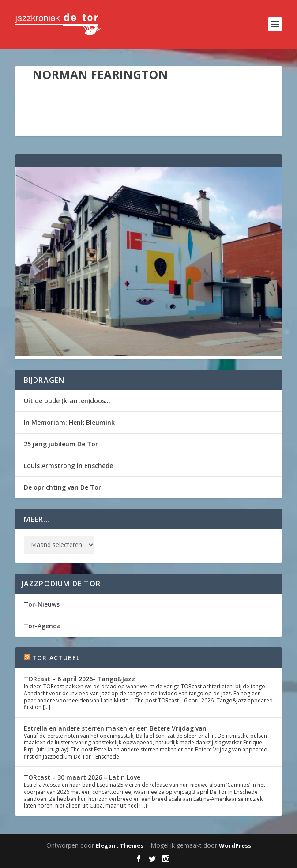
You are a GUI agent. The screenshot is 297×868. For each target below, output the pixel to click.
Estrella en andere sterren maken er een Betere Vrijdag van (115, 728)
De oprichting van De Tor (62, 487)
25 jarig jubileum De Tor (61, 444)
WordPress (235, 845)
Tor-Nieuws (42, 604)
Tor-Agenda (42, 626)
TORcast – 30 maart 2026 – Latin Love (82, 777)
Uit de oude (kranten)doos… (67, 401)
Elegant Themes (120, 845)
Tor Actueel (56, 658)
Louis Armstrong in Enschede (68, 466)
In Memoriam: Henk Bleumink (69, 422)
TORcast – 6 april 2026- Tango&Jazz (79, 679)
